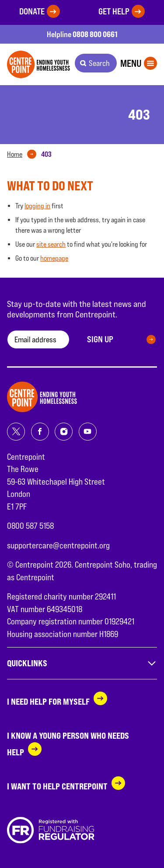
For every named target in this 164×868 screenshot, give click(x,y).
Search (99, 63)
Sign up (100, 339)
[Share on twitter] (16, 432)
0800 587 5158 (30, 526)
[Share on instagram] (64, 432)
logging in (37, 206)
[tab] (23, 155)
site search (51, 244)
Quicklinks (82, 663)
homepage (54, 258)
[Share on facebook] (40, 432)
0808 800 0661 (95, 34)
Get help (114, 11)
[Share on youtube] (88, 432)
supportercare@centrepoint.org (58, 545)
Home (15, 154)
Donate (32, 11)
